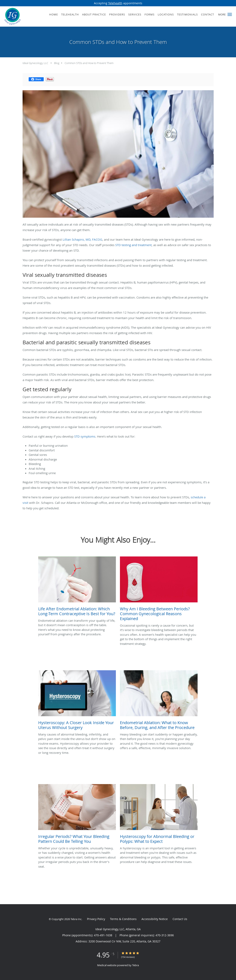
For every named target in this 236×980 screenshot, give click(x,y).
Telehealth (115, 3)
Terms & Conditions (123, 919)
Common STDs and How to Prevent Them (89, 63)
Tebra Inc (76, 919)
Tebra (135, 965)
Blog (57, 63)
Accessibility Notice (155, 919)
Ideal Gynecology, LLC (35, 63)
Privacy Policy (96, 919)
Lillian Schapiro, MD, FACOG (82, 239)
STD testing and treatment (133, 245)
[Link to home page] (11, 16)
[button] (230, 14)
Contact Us (180, 919)
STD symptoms (85, 436)
